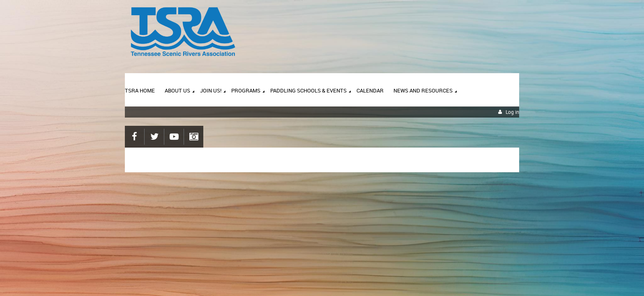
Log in (512, 112)
